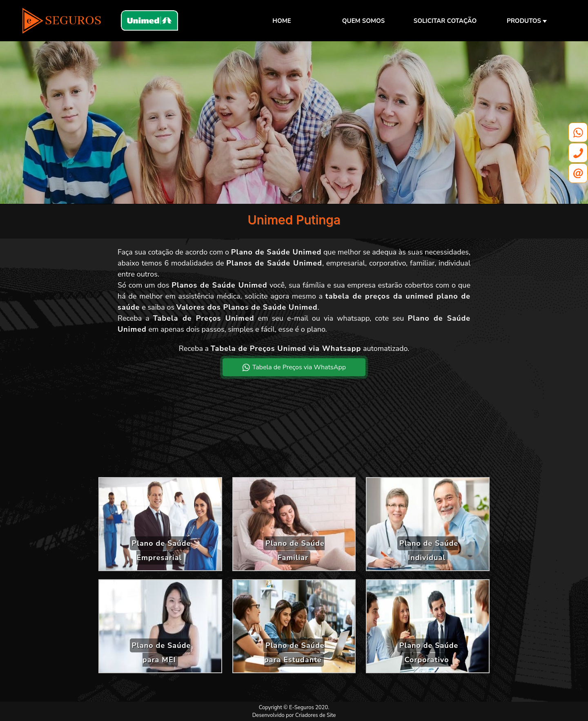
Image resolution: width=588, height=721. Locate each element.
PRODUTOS (527, 21)
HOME (282, 21)
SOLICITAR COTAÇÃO (445, 21)
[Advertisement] (294, 433)
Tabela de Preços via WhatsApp (294, 367)
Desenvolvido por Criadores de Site (294, 715)
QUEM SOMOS (363, 21)
